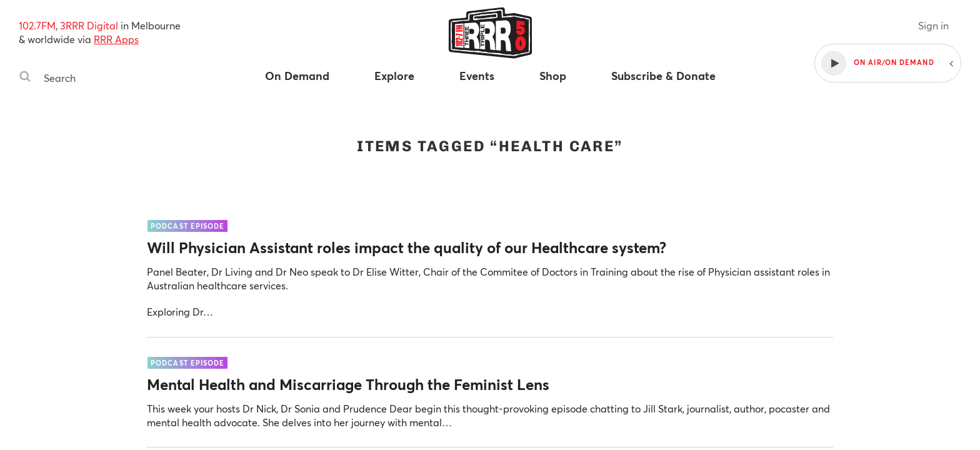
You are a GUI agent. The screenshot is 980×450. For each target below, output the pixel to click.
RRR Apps (116, 39)
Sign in (933, 25)
